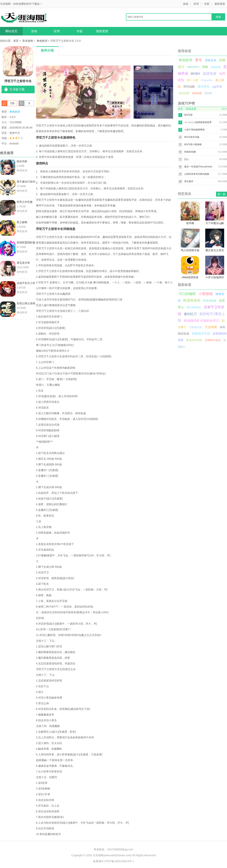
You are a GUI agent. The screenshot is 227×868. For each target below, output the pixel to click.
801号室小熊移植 (193, 144)
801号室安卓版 (192, 137)
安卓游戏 (28, 41)
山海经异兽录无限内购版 (197, 174)
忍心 (187, 159)
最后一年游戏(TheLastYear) (198, 167)
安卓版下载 (17, 89)
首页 (16, 41)
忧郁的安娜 (190, 152)
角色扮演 (42, 41)
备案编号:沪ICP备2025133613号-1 (113, 861)
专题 (207, 4)
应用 (196, 4)
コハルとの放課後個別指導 (198, 122)
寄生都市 (189, 181)
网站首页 (11, 31)
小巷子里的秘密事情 (194, 130)
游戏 (186, 4)
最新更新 (220, 4)
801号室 (188, 115)
